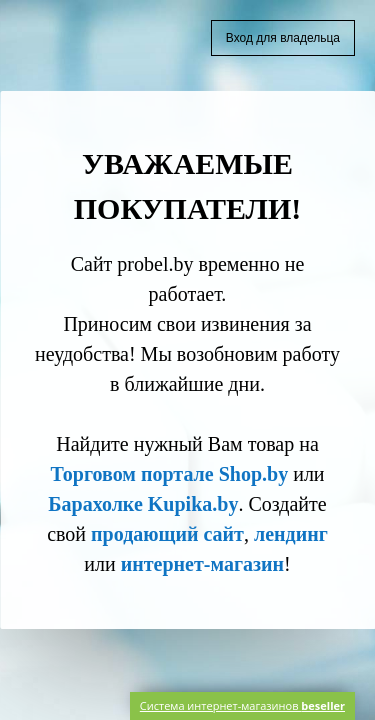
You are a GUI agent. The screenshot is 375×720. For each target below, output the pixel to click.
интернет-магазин (202, 564)
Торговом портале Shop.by (169, 474)
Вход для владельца (283, 38)
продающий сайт (167, 534)
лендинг (291, 534)
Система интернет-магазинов (242, 705)
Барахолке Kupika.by (143, 504)
